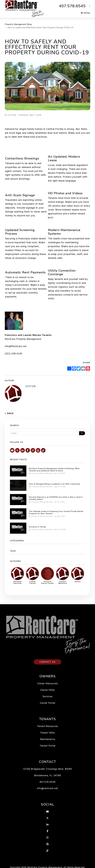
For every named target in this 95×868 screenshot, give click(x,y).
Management (34, 339)
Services (47, 696)
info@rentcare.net (48, 788)
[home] (24, 9)
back (9, 413)
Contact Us (47, 662)
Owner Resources (47, 683)
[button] (88, 6)
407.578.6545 (72, 6)
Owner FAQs (48, 690)
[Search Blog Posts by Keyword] (45, 433)
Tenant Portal (47, 746)
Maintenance (48, 739)
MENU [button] (86, 13)
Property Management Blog (18, 24)
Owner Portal (47, 703)
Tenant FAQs (47, 733)
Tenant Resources (48, 726)
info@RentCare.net (16, 346)
